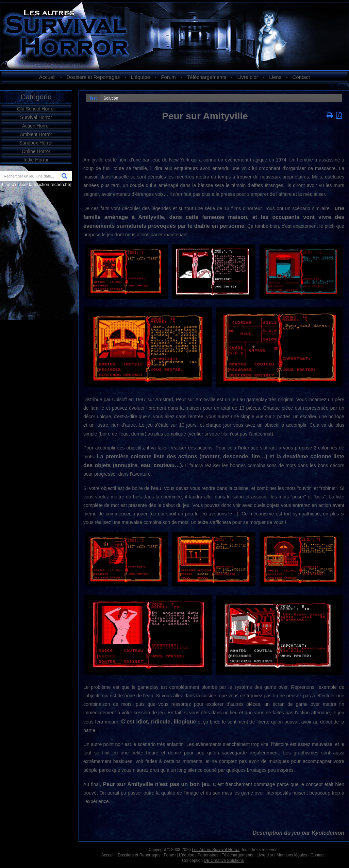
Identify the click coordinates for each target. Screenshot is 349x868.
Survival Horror (36, 117)
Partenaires (208, 855)
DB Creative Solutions (224, 861)
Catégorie (36, 97)
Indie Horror (36, 160)
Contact (301, 77)
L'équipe (140, 77)
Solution (111, 98)
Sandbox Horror (36, 143)
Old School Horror (36, 109)
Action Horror (36, 126)
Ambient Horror (36, 134)
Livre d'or (248, 77)
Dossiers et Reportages (93, 77)
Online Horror (36, 151)
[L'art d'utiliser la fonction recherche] (36, 184)
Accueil (47, 77)
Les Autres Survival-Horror (216, 850)
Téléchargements (206, 77)
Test (93, 98)
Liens (275, 77)
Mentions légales (292, 855)
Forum (168, 77)
